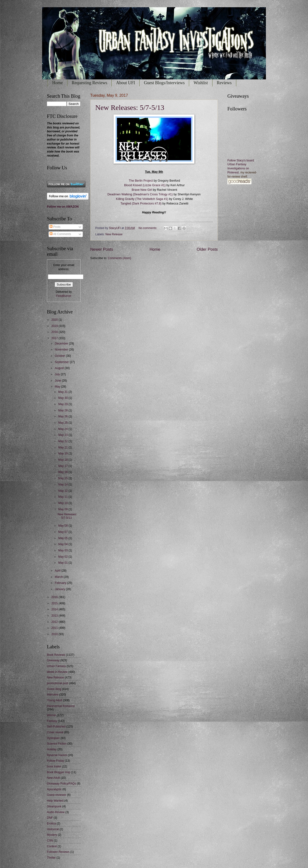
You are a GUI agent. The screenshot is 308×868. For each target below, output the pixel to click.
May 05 (63, 538)
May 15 (63, 478)
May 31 (63, 392)
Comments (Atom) (119, 258)
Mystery (52, 835)
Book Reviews (56, 655)
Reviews (224, 83)
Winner (51, 715)
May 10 (63, 503)
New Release (114, 234)
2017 (55, 338)
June (58, 381)
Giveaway (53, 660)
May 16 (63, 472)
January (60, 589)
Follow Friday (55, 761)
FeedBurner (64, 296)
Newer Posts (102, 249)
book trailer (54, 766)
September (62, 362)
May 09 (63, 509)
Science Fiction (57, 744)
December (62, 344)
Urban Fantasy (56, 666)
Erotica (51, 823)
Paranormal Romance (61, 706)
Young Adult (55, 700)
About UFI (125, 83)
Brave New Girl (141, 190)
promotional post (58, 683)
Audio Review (56, 812)
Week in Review (57, 672)
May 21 (63, 447)
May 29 (63, 404)
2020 (55, 320)
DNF (50, 818)
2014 (55, 609)
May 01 (63, 563)
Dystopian (53, 738)
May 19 (63, 453)
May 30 (63, 398)
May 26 (63, 416)
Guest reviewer (57, 795)
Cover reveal (55, 732)
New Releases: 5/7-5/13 (130, 107)
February (61, 583)
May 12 (63, 491)
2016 (55, 597)
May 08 (63, 526)
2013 (55, 616)
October (60, 356)
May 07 (63, 532)
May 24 (63, 429)
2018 (55, 332)
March (59, 577)
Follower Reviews (58, 852)
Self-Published (56, 727)
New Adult (53, 778)
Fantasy (52, 721)
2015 (55, 603)
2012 (55, 622)
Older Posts (207, 249)
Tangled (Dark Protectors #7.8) (141, 204)
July (58, 374)
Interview (53, 695)
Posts (55, 227)
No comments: (148, 228)
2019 (55, 326)
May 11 (63, 497)
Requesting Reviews (89, 83)
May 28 (63, 410)
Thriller (51, 858)
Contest (52, 846)
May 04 (63, 544)
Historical (53, 829)
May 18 (63, 460)
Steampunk (54, 806)
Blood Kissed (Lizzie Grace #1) (145, 185)
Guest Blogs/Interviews (164, 83)
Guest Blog (54, 689)
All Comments (60, 234)
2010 (55, 634)
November (62, 350)
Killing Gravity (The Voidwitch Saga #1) (142, 199)
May (58, 387)
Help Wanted (55, 801)
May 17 (63, 466)
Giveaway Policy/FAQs (61, 784)
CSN (50, 841)
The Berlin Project (141, 181)
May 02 (63, 557)
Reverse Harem (57, 755)
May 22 (63, 441)
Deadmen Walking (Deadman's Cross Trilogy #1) (140, 194)
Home (58, 83)
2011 (55, 628)
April (58, 571)
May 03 (63, 550)
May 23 (63, 435)
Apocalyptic (54, 789)
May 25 (63, 423)
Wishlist (201, 83)
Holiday (52, 749)
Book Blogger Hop (59, 772)
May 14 (63, 485)
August (60, 368)
